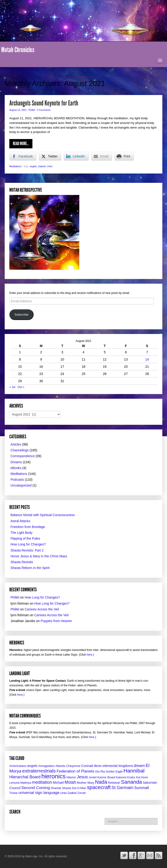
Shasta (66, 788)
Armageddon (46, 766)
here (90, 655)
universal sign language (39, 793)
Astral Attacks (20, 521)
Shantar (56, 788)
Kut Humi (142, 777)
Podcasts (17, 480)
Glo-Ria (100, 772)
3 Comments (44, 110)
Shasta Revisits (22, 562)
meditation (42, 782)
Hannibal (134, 771)
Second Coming (36, 788)
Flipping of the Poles (25, 538)
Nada (101, 782)
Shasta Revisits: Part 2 (27, 550)
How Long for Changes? (28, 544)
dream (139, 766)
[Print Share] (124, 156)
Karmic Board (106, 777)
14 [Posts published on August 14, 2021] (147, 359)
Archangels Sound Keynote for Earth (44, 103)
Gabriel (42, 166)
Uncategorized (21, 485)
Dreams (16, 462)
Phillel (32, 110)
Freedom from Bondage (28, 527)
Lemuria (14, 783)
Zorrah (82, 793)
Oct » (21, 387)
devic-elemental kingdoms (113, 766)
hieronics (53, 776)
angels (33, 166)
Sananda (132, 782)
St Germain (122, 788)
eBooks (16, 468)
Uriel (50, 166)
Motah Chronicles (18, 50)
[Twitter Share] (50, 156)
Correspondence (23, 456)
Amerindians (18, 766)
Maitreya (26, 783)
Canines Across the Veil (42, 609)
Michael (58, 783)
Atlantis (60, 766)
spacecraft (99, 787)
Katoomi (121, 777)
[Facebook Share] (23, 156)
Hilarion (71, 777)
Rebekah (114, 783)
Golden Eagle (114, 772)
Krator (131, 777)
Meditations (15, 166)
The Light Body (21, 533)
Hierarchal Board (25, 777)
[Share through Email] (102, 156)
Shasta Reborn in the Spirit (30, 568)
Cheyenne (73, 766)
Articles (16, 444)
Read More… (21, 143)
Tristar (14, 793)
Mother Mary (86, 783)
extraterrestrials (39, 771)
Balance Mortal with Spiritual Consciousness (43, 515)
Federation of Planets (75, 771)
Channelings (20, 450)
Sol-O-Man (79, 788)
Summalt (142, 788)
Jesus (82, 777)
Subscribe (21, 315)
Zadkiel (72, 793)
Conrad (87, 766)
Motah (70, 782)
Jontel (93, 777)
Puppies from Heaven (56, 621)
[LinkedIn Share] (76, 156)
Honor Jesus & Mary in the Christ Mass (39, 556)
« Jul (12, 387)
